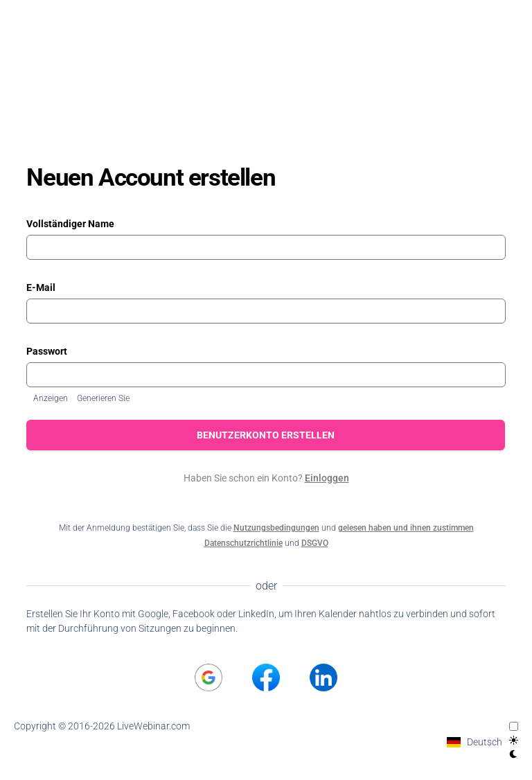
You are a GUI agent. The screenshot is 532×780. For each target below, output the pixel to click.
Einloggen (327, 478)
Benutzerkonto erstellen (266, 435)
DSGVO (315, 543)
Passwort (47, 351)
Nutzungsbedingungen (276, 528)
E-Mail (41, 287)
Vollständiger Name (70, 224)
